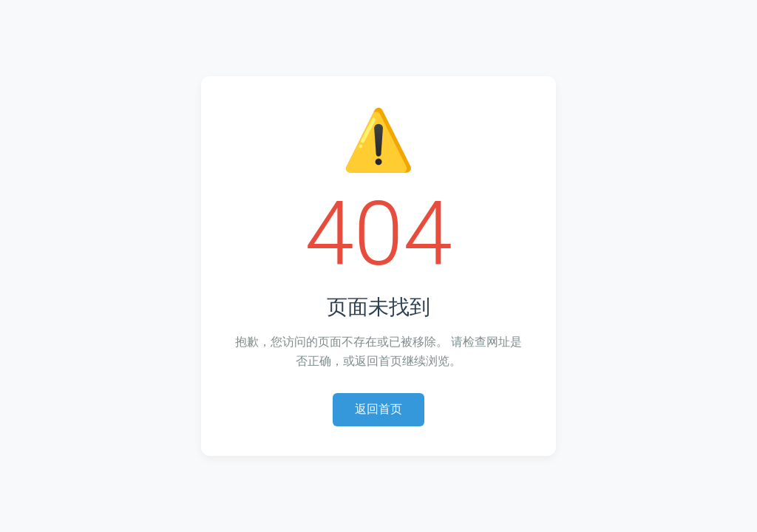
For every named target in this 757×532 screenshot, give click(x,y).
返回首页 (378, 409)
